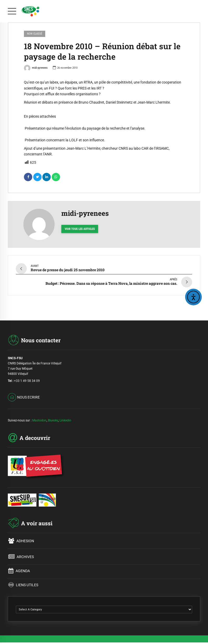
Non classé (35, 34)
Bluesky (53, 420)
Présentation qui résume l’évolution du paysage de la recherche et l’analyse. (85, 128)
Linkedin (65, 420)
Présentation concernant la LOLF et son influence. (65, 140)
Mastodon (39, 420)
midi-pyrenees (36, 68)
